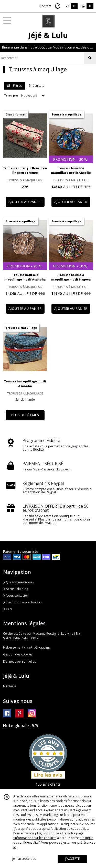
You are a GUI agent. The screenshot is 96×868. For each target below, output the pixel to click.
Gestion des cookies (18, 654)
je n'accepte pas (24, 859)
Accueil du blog (16, 589)
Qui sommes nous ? (19, 582)
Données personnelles (19, 662)
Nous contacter (16, 596)
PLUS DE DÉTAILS (25, 415)
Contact (45, 6)
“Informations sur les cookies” (35, 838)
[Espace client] (58, 6)
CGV (8, 609)
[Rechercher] (90, 58)
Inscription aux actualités (22, 602)
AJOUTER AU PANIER (25, 202)
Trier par (11, 95)
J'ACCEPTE (72, 859)
